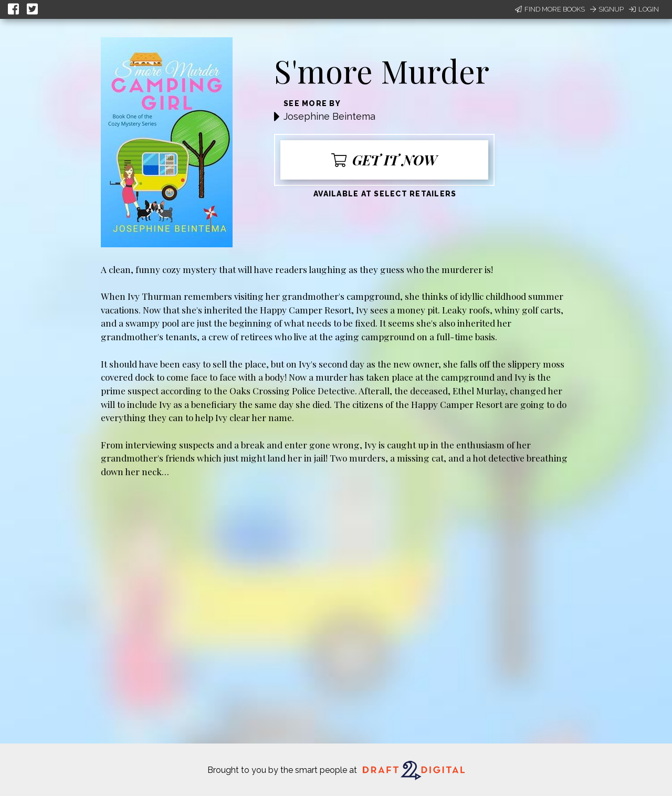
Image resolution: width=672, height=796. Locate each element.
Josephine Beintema (329, 116)
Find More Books (550, 9)
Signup (607, 9)
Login (644, 9)
